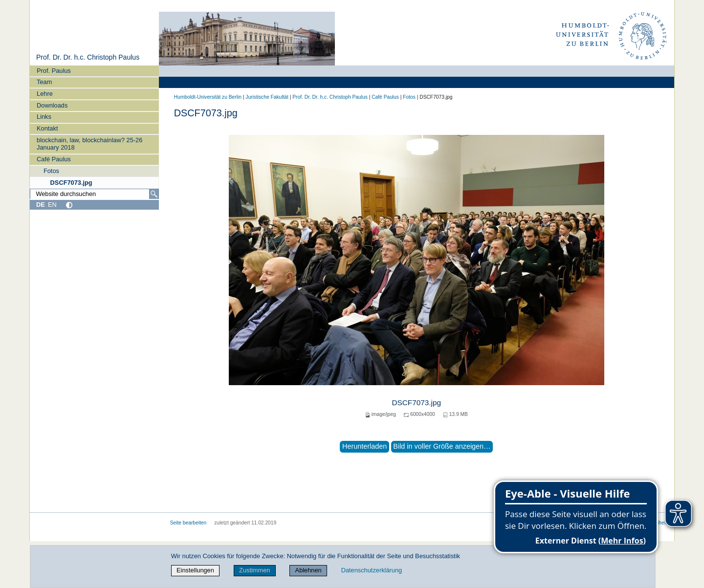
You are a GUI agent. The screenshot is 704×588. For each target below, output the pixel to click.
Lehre (45, 94)
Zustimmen (254, 570)
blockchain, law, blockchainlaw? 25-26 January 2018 (89, 144)
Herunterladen (364, 446)
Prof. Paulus (54, 71)
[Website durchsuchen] (94, 194)
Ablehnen (308, 570)
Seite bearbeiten (188, 523)
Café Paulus (54, 159)
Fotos (51, 171)
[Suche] (154, 194)
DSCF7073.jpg (71, 183)
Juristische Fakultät (267, 97)
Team (44, 82)
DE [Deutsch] (41, 205)
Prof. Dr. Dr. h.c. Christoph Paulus (88, 57)
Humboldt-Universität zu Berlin (208, 97)
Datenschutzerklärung (372, 570)
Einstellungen (195, 570)
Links (44, 117)
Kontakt (47, 128)
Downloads (52, 105)
